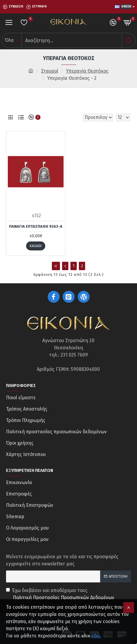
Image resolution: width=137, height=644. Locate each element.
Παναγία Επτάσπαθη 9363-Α (36, 226)
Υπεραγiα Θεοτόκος (87, 71)
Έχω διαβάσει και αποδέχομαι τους (61, 594)
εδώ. (96, 636)
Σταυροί (50, 71)
